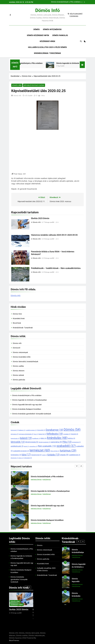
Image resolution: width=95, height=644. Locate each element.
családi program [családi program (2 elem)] (31, 430)
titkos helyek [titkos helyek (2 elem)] (55, 451)
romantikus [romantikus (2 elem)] (33, 446)
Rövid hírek (17, 323)
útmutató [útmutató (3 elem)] (28, 458)
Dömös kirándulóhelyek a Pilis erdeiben (66, 2)
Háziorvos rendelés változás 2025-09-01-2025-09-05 (54, 235)
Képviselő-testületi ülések (34, 85)
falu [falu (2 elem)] (36, 434)
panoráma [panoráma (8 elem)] (56, 442)
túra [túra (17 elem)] (26, 455)
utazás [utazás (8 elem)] (64, 455)
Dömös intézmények (52, 29)
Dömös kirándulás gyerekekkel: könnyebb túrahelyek (32, 414)
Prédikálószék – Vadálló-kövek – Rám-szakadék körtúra (56, 268)
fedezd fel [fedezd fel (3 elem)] (42, 434)
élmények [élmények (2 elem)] (14, 458)
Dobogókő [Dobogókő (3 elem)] (41, 430)
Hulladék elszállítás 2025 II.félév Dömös (47, 47)
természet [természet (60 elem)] (40, 450)
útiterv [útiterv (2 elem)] (21, 458)
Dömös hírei (17, 85)
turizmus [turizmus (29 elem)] (68, 450)
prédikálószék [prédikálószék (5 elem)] (17, 446)
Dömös (37, 29)
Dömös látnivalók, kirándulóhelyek (26, 362)
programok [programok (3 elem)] (76, 442)
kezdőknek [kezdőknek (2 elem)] (36, 438)
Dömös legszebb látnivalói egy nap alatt (27, 405)
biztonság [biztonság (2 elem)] (14, 430)
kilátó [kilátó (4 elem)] (44, 438)
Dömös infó (47, 10)
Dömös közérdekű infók (38, 35)
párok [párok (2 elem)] (26, 446)
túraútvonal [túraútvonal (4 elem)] (36, 455)
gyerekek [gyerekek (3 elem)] (67, 434)
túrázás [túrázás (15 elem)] (53, 455)
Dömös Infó (17, 96)
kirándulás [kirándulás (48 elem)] (57, 438)
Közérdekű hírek (47, 41)
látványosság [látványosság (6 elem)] (32, 442)
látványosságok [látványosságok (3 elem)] (45, 442)
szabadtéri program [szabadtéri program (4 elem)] (21, 451)
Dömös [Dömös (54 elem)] (72, 429)
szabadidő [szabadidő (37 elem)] (66, 446)
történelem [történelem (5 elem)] (16, 455)
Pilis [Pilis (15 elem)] (67, 442)
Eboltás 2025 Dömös (40, 218)
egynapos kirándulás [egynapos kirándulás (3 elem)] (26, 434)
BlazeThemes (14, 640)
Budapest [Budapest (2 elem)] (22, 430)
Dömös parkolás (60, 35)
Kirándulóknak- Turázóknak (47, 53)
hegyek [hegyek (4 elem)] (75, 434)
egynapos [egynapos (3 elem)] (15, 434)
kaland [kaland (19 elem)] (26, 438)
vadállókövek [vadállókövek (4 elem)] (75, 455)
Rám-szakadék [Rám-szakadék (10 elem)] (47, 446)
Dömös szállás (18, 366)
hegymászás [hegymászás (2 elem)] (15, 438)
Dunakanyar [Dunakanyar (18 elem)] (55, 430)
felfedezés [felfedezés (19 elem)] (55, 434)
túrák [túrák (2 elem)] (44, 455)
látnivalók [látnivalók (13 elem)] (18, 442)
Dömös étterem (19, 371)
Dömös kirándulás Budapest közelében (27, 409)
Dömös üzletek (18, 375)
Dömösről (17, 348)
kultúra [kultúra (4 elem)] (72, 438)
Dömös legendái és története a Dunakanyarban (29, 400)
